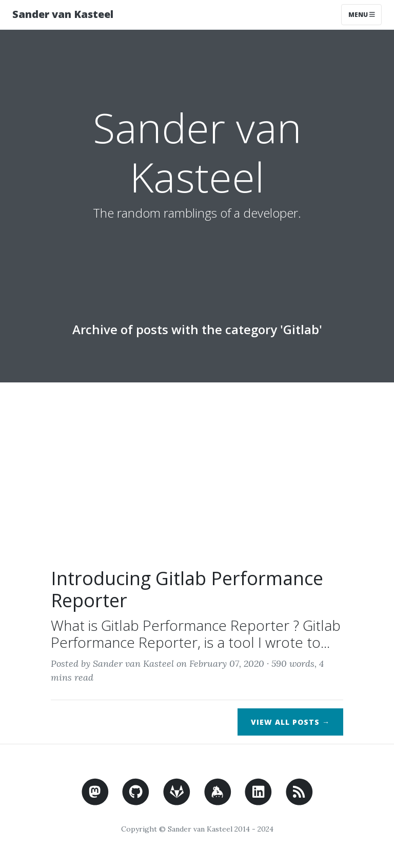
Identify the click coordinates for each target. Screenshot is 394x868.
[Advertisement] (197, 480)
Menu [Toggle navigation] (362, 15)
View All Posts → (290, 722)
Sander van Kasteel (63, 14)
